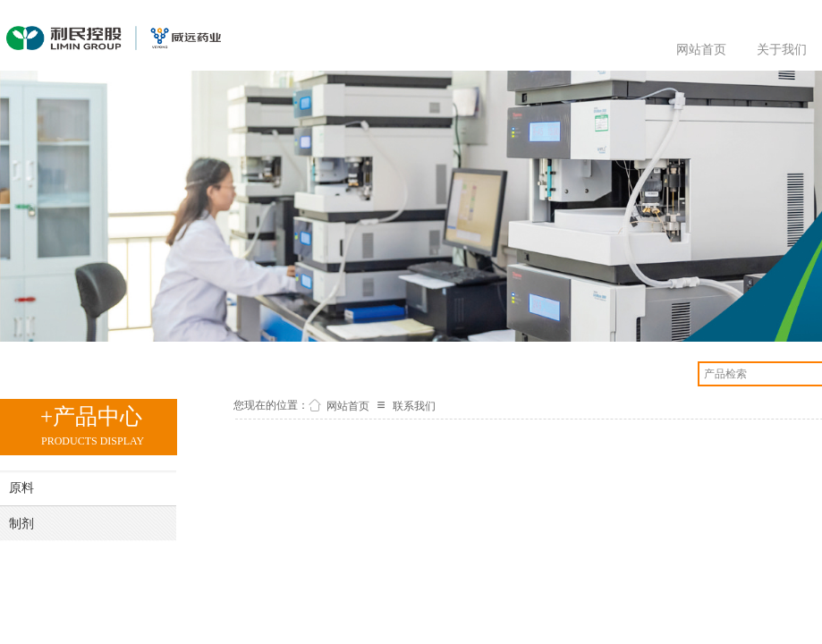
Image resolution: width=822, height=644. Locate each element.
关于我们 (782, 50)
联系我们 (414, 406)
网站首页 (701, 50)
